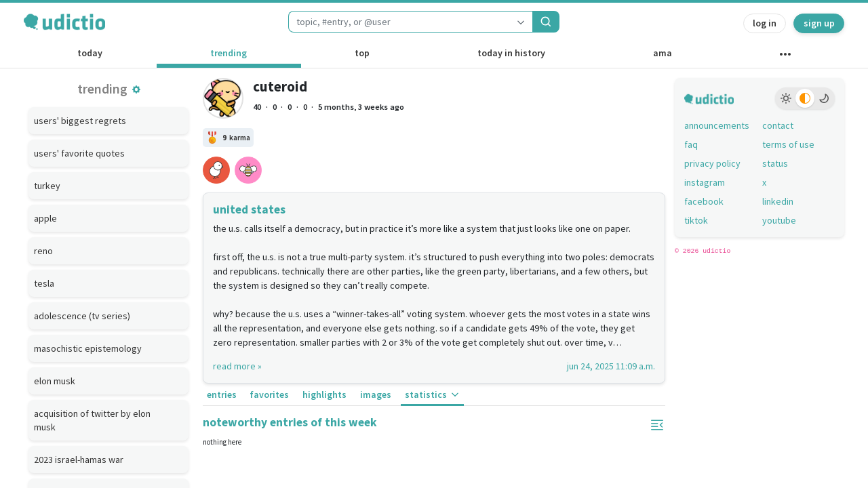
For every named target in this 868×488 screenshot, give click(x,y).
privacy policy (712, 163)
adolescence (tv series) (82, 316)
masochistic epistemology (88, 348)
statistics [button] (433, 394)
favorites (269, 394)
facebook (704, 201)
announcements (717, 125)
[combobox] (399, 22)
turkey (47, 186)
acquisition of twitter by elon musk (92, 420)
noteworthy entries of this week (290, 422)
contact (778, 125)
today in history (511, 53)
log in (765, 23)
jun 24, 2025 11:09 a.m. (611, 366)
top (362, 53)
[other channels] (785, 57)
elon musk (55, 381)
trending (229, 53)
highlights (324, 394)
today (90, 53)
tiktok (696, 220)
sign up (819, 23)
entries (222, 394)
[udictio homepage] (64, 22)
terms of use (788, 144)
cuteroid (280, 86)
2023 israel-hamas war (79, 460)
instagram (705, 182)
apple (45, 218)
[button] (136, 89)
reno (43, 251)
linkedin (778, 201)
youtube (779, 220)
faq (691, 144)
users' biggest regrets (80, 121)
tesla (44, 283)
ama (663, 53)
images (376, 394)
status (775, 163)
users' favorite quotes (79, 153)
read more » (237, 366)
